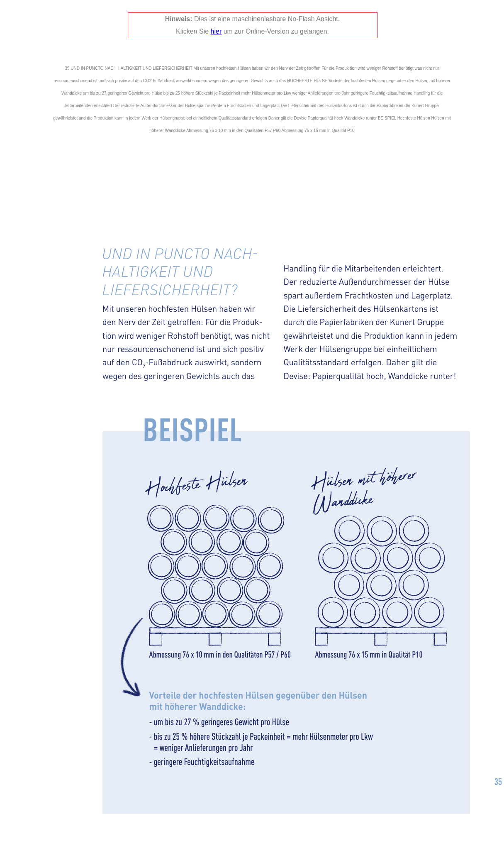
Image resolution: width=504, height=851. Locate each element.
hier (216, 31)
